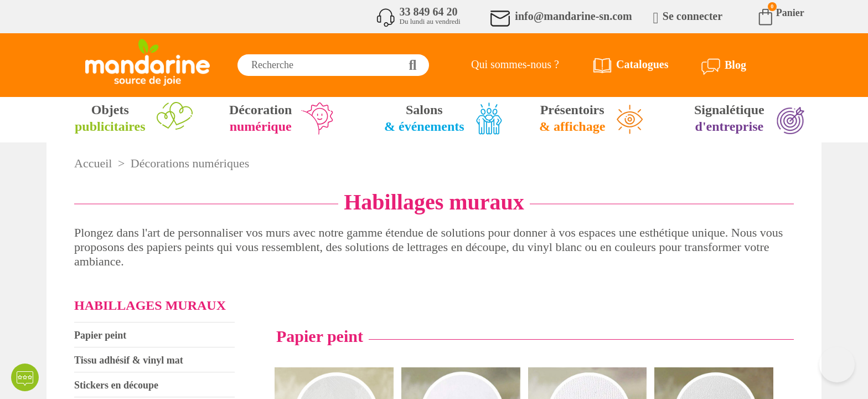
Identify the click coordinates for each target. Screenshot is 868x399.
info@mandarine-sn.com (573, 16)
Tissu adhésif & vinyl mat (129, 360)
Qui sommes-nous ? (515, 64)
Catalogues (642, 64)
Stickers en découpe (116, 385)
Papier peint (100, 335)
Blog (735, 65)
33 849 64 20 (429, 12)
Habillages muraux (150, 305)
